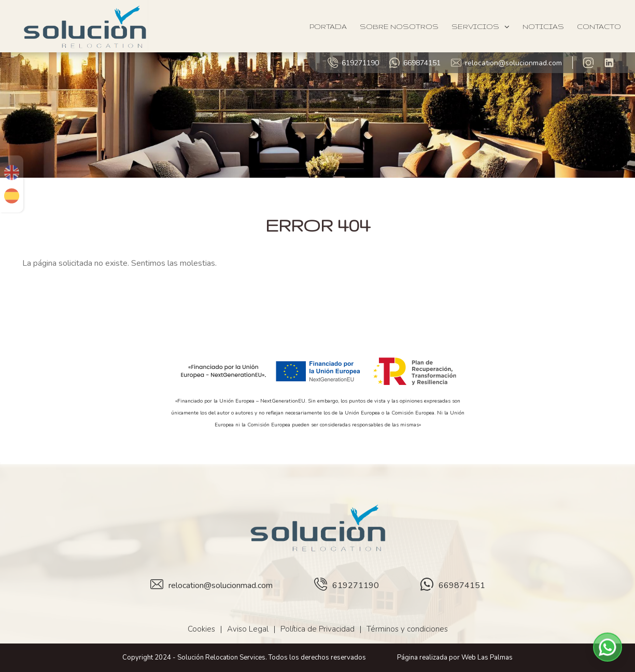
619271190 (353, 63)
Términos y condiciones (407, 629)
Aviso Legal (248, 629)
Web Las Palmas (487, 657)
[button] (608, 647)
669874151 (415, 63)
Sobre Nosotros (399, 26)
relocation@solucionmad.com (506, 63)
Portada (328, 26)
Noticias (543, 26)
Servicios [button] (481, 26)
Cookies (201, 629)
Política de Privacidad (317, 629)
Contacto (599, 26)
